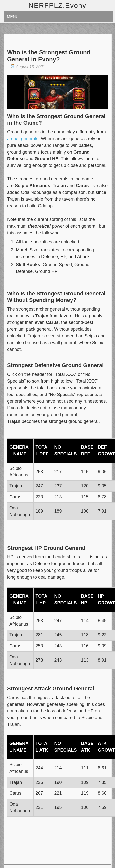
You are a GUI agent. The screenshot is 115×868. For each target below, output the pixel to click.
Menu (13, 17)
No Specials (66, 450)
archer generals (23, 139)
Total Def (42, 450)
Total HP (42, 599)
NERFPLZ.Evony (57, 6)
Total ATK (42, 747)
